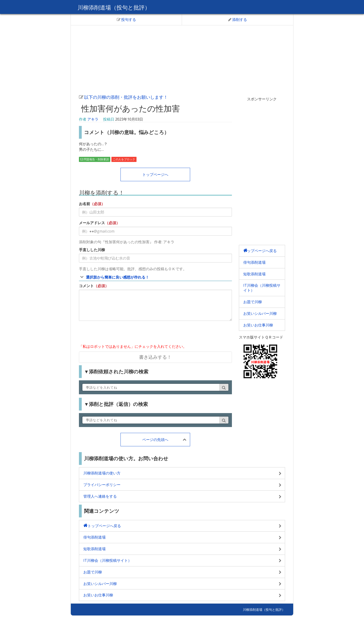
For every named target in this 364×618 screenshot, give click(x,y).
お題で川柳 (253, 302)
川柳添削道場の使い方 (102, 473)
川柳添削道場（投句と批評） (114, 7)
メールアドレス (92, 223)
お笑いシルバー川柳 (260, 313)
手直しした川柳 (92, 250)
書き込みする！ (155, 357)
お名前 (84, 204)
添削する (238, 20)
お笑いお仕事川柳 (258, 325)
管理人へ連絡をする (100, 496)
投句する (126, 20)
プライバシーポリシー (102, 485)
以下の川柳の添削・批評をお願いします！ (123, 97)
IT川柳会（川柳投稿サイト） (262, 288)
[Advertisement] (182, 59)
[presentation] (114, 333)
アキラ (93, 119)
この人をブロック (124, 159)
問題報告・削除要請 (95, 159)
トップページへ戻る (260, 251)
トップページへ (155, 174)
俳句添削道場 (254, 262)
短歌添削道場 (254, 274)
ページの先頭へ (155, 440)
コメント (86, 286)
